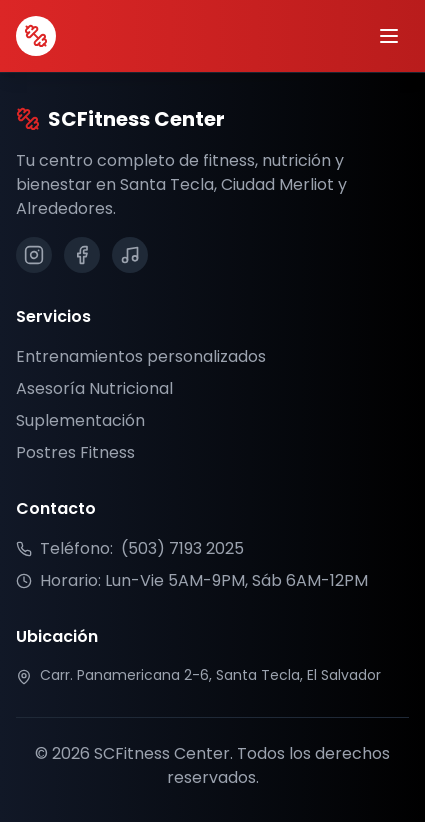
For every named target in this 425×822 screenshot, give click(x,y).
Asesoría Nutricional (94, 388)
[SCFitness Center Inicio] (36, 36)
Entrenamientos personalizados (141, 356)
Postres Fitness (75, 452)
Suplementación (80, 420)
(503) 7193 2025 (182, 548)
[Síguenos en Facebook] (82, 255)
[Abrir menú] (389, 36)
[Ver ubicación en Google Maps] (212, 675)
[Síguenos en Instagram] (34, 255)
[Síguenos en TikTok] (130, 255)
